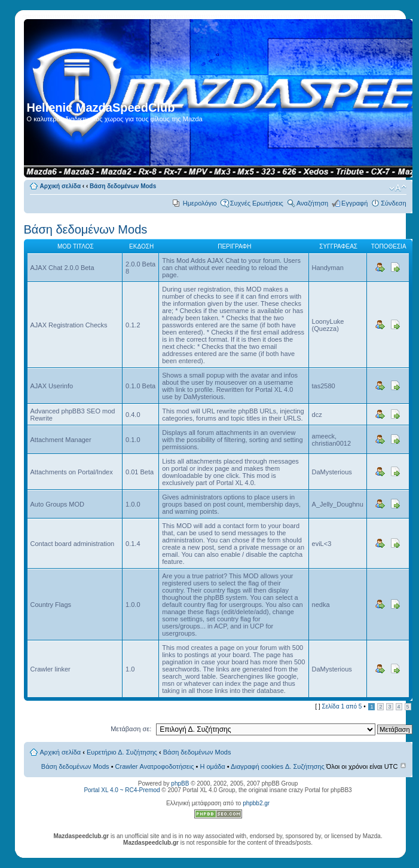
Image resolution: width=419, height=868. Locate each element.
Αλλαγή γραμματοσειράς (398, 188)
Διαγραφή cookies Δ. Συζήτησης (278, 766)
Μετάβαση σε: (131, 729)
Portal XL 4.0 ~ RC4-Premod (122, 790)
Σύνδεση (393, 203)
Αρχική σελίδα (61, 186)
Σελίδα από (342, 706)
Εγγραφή (354, 203)
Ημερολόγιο (200, 203)
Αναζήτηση (312, 203)
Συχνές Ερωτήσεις (257, 203)
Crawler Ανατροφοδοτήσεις (155, 766)
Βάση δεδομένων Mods (123, 186)
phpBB (180, 783)
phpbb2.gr (256, 803)
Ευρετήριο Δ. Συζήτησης (122, 752)
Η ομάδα (212, 766)
